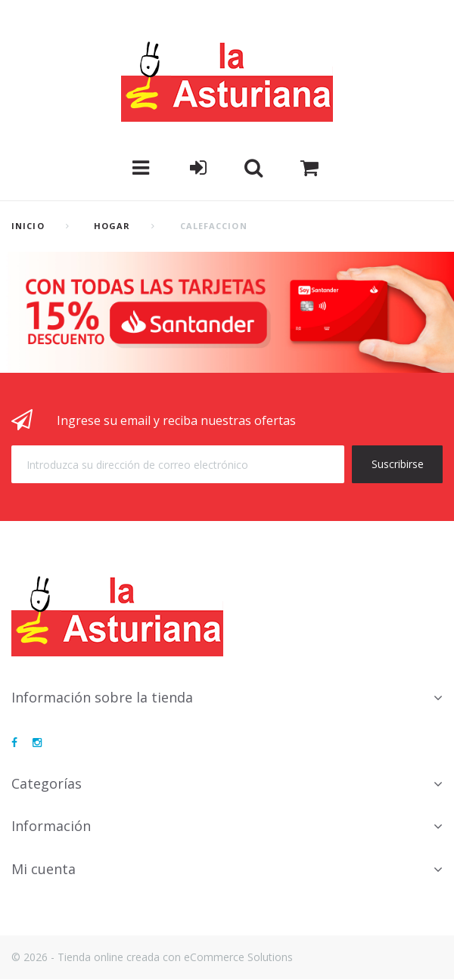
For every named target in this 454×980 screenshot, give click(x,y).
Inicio (28, 226)
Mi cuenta (44, 869)
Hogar (112, 226)
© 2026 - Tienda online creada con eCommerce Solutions (152, 957)
